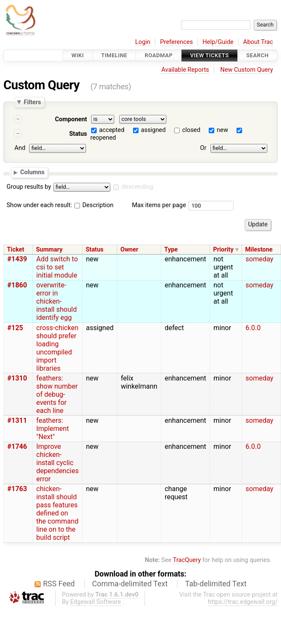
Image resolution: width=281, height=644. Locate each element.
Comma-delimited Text (130, 584)
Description (94, 205)
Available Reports (185, 70)
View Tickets (210, 55)
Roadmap (159, 55)
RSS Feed (59, 584)
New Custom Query (247, 70)
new (222, 130)
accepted (112, 130)
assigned (153, 130)
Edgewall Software (96, 602)
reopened (103, 138)
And (20, 148)
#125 (15, 328)
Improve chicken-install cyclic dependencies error (58, 463)
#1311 (17, 420)
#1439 (17, 259)
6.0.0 (253, 328)
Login (143, 42)
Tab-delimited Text (216, 584)
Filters (32, 102)
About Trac (258, 42)
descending (137, 187)
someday (259, 259)
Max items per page (159, 205)
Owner (130, 250)
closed (191, 130)
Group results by (29, 187)
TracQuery (187, 560)
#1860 (17, 285)
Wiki (78, 55)
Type (171, 250)
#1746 (17, 446)
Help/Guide (218, 42)
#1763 (17, 489)
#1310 (17, 378)
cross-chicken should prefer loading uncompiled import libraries (57, 348)
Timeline (114, 55)
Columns (32, 172)
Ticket (15, 250)
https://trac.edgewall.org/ (243, 602)
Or (203, 148)
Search (257, 55)
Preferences (176, 42)
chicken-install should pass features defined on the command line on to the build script (58, 513)
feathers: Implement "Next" (53, 429)
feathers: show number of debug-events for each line (57, 394)
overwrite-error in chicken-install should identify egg (57, 301)
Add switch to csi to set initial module (57, 267)
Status (78, 134)
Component (71, 119)
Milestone (259, 250)
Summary (49, 250)
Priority (223, 250)
